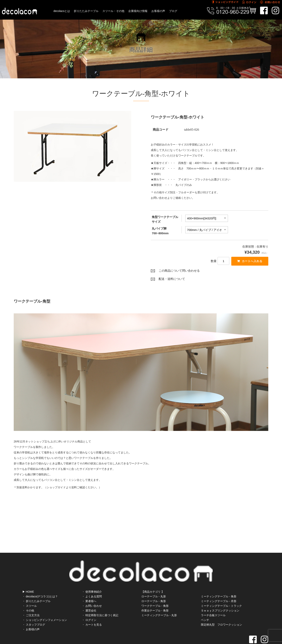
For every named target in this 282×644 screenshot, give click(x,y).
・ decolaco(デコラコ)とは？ (40, 583)
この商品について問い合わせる (179, 272)
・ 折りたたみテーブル (36, 588)
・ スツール (30, 592)
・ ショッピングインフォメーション (45, 607)
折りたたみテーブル (86, 11)
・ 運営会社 (89, 597)
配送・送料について (172, 280)
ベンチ (205, 607)
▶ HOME (28, 578)
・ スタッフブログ (34, 611)
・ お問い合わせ (92, 592)
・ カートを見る (92, 611)
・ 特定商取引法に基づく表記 (100, 602)
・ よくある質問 (92, 583)
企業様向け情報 (138, 11)
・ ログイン (89, 607)
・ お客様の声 (31, 616)
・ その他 (28, 597)
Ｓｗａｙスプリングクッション (220, 597)
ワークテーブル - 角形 (155, 592)
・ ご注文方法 (31, 602)
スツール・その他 (113, 11)
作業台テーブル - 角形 (155, 597)
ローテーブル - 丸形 (154, 583)
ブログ (173, 11)
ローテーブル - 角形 (154, 588)
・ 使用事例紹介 (92, 578)
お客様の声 (158, 11)
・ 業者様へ (89, 588)
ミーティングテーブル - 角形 (219, 583)
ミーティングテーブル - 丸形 (159, 602)
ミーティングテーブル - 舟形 (219, 588)
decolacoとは (62, 11)
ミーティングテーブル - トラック (221, 592)
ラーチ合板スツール (213, 602)
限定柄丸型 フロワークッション (221, 611)
